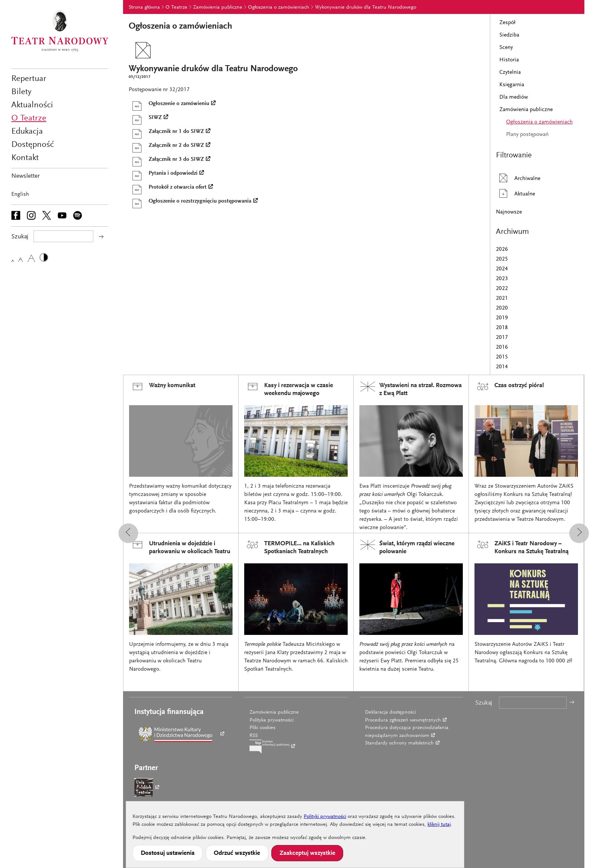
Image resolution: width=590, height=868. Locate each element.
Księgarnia (512, 85)
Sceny (506, 48)
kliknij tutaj (439, 825)
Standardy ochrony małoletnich (399, 743)
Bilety (21, 92)
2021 (502, 298)
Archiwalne (518, 178)
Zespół (507, 23)
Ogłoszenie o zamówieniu (169, 104)
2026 (502, 249)
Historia (509, 60)
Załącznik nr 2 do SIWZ (166, 146)
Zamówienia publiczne (218, 8)
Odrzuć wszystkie (237, 853)
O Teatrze (29, 118)
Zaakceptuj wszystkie (307, 853)
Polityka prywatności (271, 720)
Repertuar (29, 79)
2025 (502, 259)
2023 (502, 279)
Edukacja (27, 132)
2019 (502, 318)
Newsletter (26, 176)
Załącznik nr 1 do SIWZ (166, 132)
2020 (502, 308)
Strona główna (144, 8)
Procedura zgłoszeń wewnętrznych (403, 720)
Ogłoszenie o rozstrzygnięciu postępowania (190, 201)
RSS (254, 736)
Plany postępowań (527, 135)
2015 (502, 357)
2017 (502, 338)
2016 (502, 347)
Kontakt (25, 158)
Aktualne (515, 193)
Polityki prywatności (325, 817)
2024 (502, 269)
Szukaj (484, 703)
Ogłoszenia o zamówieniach (279, 8)
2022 (502, 289)
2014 (502, 367)
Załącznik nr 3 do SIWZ (166, 160)
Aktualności (32, 105)
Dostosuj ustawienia (168, 853)
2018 (502, 328)
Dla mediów (514, 97)
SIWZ (145, 118)
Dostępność (33, 145)
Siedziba (509, 35)
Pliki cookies (262, 728)
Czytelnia (510, 72)
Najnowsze (509, 212)
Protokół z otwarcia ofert (168, 188)
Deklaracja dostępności (390, 712)
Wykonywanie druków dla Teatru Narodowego (366, 8)
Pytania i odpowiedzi (163, 174)
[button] (128, 533)
